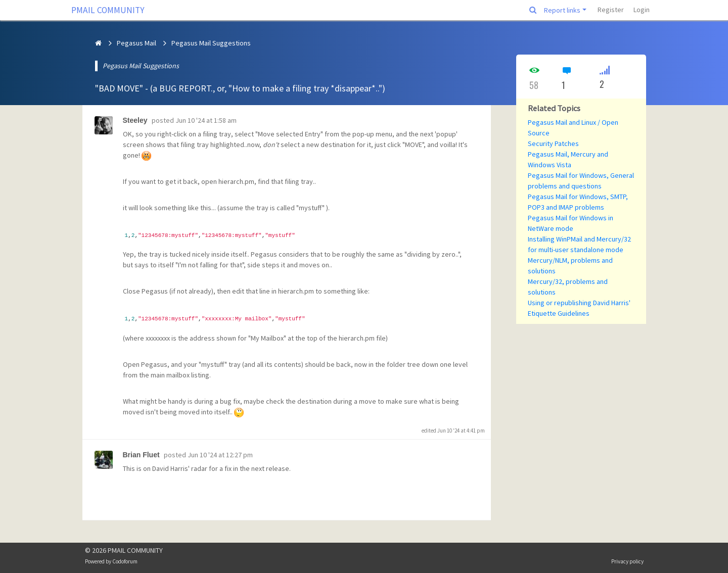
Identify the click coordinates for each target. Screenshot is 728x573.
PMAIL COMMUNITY (108, 10)
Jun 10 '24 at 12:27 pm (220, 455)
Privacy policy (627, 561)
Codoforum (125, 561)
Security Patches (553, 144)
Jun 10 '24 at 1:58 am (206, 120)
